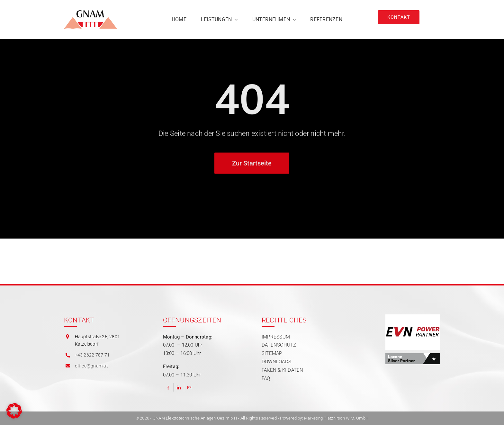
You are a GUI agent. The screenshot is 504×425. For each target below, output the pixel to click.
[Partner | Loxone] (413, 356)
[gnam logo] (90, 13)
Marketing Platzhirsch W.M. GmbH (336, 418)
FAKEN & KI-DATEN (283, 370)
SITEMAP (272, 353)
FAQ (266, 378)
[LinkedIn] (179, 387)
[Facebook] (168, 387)
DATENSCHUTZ (279, 345)
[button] (14, 411)
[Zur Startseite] (252, 164)
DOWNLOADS (276, 362)
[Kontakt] (399, 17)
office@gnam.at (91, 366)
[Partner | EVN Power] (413, 317)
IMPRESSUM (276, 337)
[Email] (189, 387)
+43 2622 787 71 (92, 355)
